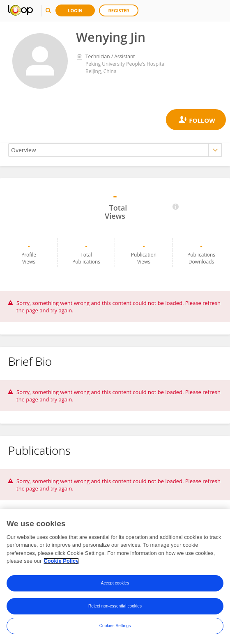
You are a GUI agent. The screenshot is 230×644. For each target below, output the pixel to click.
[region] (115, 576)
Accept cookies (115, 583)
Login (75, 10)
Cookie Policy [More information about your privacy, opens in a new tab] (61, 561)
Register (119, 10)
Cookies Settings (115, 626)
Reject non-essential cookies (115, 606)
